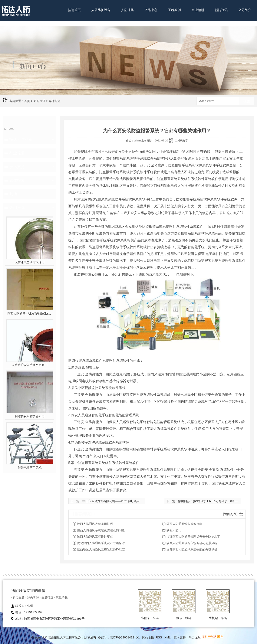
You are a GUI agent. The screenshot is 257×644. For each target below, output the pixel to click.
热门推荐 (17, 208)
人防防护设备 (101, 10)
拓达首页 (74, 10)
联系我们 (74, 23)
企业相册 (198, 10)
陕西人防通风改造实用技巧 (95, 524)
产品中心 (151, 10)
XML (168, 637)
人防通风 (128, 10)
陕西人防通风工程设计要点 (95, 537)
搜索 (247, 101)
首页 (27, 101)
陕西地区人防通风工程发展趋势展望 (101, 549)
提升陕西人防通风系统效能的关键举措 (192, 549)
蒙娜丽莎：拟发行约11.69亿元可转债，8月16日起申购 (214, 501)
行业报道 (17, 153)
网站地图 (148, 637)
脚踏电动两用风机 (30, 468)
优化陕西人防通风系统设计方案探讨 (101, 543)
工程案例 (174, 10)
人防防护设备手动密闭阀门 (30, 365)
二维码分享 (181, 141)
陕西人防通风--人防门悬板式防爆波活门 (29, 314)
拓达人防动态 (21, 140)
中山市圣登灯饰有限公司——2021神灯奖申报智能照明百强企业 (124, 501)
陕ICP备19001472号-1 (125, 637)
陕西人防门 (174, 530)
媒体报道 (55, 101)
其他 (13, 194)
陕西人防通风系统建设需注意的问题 (101, 530)
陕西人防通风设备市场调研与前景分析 (192, 543)
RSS (159, 637)
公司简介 (245, 10)
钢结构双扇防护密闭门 (30, 416)
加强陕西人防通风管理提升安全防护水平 (193, 537)
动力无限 (195, 637)
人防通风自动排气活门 (30, 262)
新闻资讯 (221, 10)
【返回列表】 (230, 514)
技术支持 (17, 167)
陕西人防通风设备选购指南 (184, 524)
